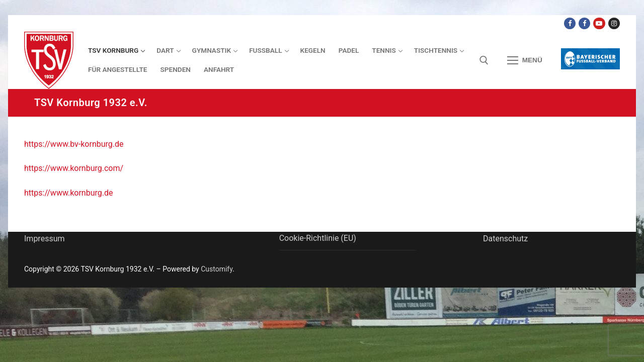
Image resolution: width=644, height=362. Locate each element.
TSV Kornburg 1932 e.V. (91, 103)
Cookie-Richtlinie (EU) (318, 238)
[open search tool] (484, 60)
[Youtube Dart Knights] (599, 23)
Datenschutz (505, 239)
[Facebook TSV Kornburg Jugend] (584, 23)
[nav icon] (525, 60)
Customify (217, 269)
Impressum (45, 239)
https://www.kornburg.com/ (74, 168)
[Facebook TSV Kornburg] (570, 23)
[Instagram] (614, 23)
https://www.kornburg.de (68, 193)
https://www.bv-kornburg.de (74, 144)
